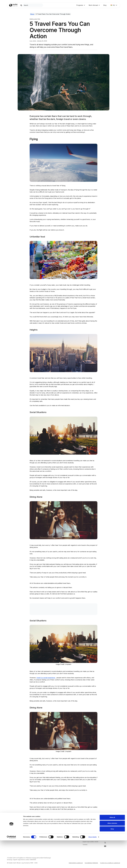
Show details (93, 865)
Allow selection (112, 851)
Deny (112, 856)
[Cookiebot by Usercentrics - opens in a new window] (11, 865)
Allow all (112, 845)
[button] (81, 5)
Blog (105, 5)
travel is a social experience (46, 678)
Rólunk (85, 836)
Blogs (32, 14)
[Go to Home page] (13, 5)
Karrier (84, 839)
